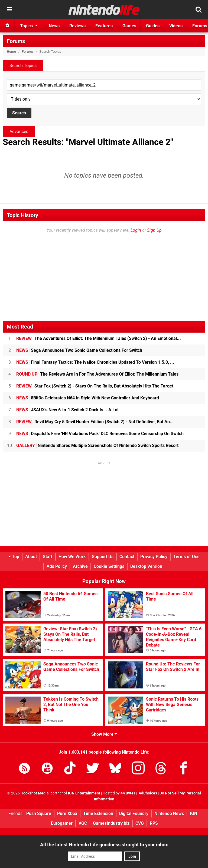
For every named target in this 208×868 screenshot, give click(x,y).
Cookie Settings (109, 566)
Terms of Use (186, 557)
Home (11, 52)
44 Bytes (128, 793)
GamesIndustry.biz (111, 823)
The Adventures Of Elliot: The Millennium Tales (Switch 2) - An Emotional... (99, 338)
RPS (154, 823)
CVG (140, 823)
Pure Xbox (67, 814)
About (31, 557)
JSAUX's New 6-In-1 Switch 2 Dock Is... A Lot (67, 410)
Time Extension (98, 814)
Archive (80, 566)
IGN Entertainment (84, 793)
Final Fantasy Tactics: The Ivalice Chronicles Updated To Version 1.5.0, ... (95, 362)
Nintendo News (169, 814)
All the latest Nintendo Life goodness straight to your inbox (104, 845)
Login (136, 230)
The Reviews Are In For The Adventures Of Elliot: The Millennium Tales (97, 374)
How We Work (72, 557)
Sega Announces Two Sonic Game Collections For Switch (79, 350)
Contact (127, 557)
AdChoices (147, 793)
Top (14, 557)
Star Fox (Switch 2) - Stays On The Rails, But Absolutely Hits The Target (95, 386)
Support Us (103, 557)
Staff (48, 557)
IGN (194, 814)
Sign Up (154, 230)
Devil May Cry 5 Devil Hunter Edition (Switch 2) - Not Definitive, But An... (95, 422)
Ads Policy (57, 566)
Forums (16, 41)
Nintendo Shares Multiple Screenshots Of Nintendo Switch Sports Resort (97, 445)
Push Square (39, 814)
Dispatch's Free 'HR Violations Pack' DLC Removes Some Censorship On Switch (100, 434)
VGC (83, 823)
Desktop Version (146, 566)
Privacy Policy (154, 557)
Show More (104, 734)
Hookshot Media (35, 793)
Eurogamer (62, 823)
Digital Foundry (134, 814)
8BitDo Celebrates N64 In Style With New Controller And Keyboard (88, 398)
